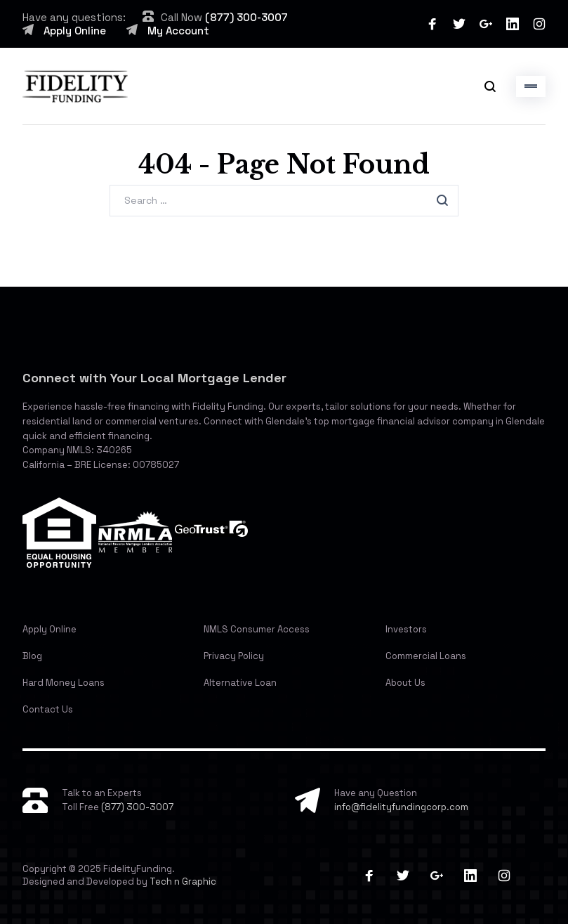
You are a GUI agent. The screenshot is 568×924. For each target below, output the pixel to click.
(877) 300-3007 (246, 17)
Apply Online (75, 31)
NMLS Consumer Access (257, 629)
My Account (178, 31)
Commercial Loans (426, 656)
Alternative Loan (240, 683)
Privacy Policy (234, 656)
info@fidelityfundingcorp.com (401, 807)
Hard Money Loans (64, 683)
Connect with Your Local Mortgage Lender (154, 378)
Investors (406, 629)
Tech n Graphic (183, 881)
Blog (32, 656)
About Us (405, 683)
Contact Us (48, 709)
